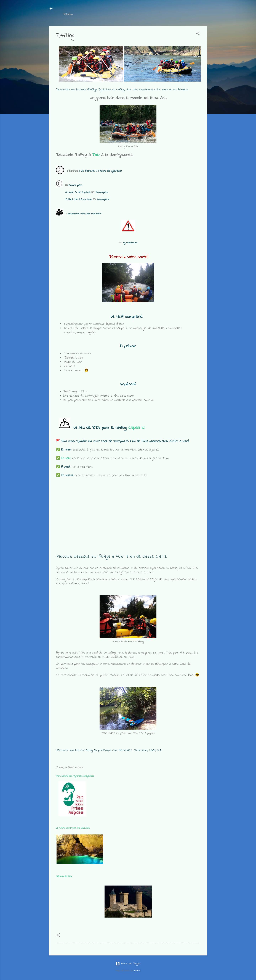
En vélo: (66, 459)
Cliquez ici (137, 429)
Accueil (69, 14)
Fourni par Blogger (128, 964)
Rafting (88, 14)
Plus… (139, 14)
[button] (198, 35)
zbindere (137, 971)
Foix (96, 156)
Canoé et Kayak (114, 14)
